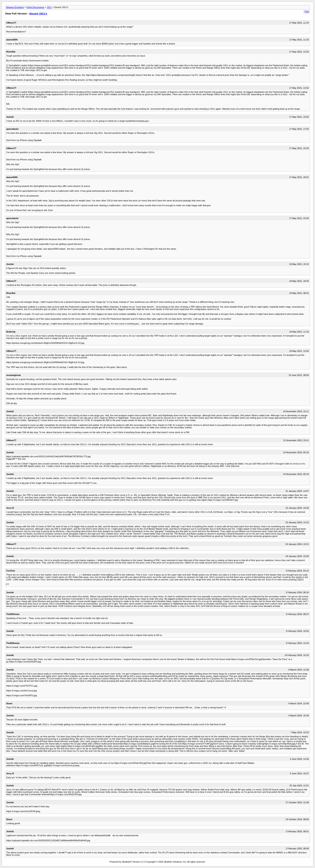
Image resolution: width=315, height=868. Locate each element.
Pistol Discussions (35, 7)
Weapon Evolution (15, 7)
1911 (49, 7)
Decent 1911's (38, 14)
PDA (307, 11)
